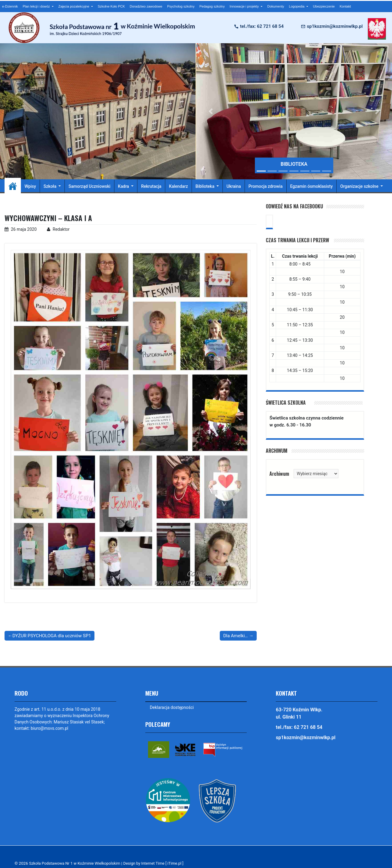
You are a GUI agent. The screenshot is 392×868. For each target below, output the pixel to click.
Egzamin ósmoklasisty (312, 186)
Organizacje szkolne (360, 186)
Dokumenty (276, 6)
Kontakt (345, 6)
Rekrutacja (151, 186)
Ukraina (234, 186)
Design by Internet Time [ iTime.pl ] (159, 863)
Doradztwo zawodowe (146, 6)
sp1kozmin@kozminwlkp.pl (335, 26)
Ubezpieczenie (324, 6)
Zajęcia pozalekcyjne (74, 6)
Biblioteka (206, 186)
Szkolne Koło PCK (111, 6)
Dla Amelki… (235, 636)
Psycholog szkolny (181, 6)
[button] (211, 111)
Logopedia (297, 6)
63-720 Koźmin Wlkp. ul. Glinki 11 (299, 713)
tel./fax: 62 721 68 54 (262, 26)
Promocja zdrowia (266, 186)
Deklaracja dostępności (172, 707)
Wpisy (30, 186)
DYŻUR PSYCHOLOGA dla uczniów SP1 (52, 636)
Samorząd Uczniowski (89, 186)
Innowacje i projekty (245, 6)
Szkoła (51, 186)
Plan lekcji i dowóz (37, 6)
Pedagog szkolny (212, 6)
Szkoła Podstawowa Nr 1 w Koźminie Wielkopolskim (77, 863)
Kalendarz (178, 186)
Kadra (124, 186)
